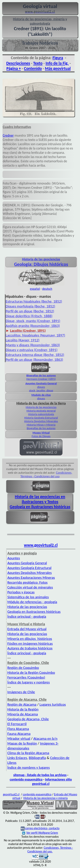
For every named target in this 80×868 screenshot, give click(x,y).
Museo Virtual (41, 433)
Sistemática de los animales (28, 597)
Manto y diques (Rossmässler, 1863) (33, 345)
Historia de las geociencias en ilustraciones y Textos (40, 499)
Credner (8, 135)
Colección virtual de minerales (30, 587)
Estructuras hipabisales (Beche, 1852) (34, 301)
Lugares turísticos (53, 704)
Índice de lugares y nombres (29, 682)
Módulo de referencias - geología (32, 602)
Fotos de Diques (41, 436)
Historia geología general (41, 411)
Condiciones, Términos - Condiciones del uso (46, 474)
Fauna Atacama (19, 734)
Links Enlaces (17, 758)
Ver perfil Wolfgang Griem (40, 833)
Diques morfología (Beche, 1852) (30, 306)
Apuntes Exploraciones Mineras (31, 578)
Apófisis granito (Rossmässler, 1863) (33, 326)
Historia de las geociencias (41, 407)
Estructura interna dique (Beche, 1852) (35, 355)
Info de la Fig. (57, 63)
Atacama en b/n (45, 738)
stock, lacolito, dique (41, 390)
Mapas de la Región (22, 743)
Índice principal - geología (27, 616)
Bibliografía (37, 758)
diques (41, 387)
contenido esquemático (26, 779)
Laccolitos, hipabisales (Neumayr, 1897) (35, 335)
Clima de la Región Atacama (28, 753)
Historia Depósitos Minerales (41, 421)
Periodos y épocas (21, 592)
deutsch (47, 289)
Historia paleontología (41, 414)
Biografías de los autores (41, 375)
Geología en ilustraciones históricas (40, 507)
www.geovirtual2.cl (41, 545)
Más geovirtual (58, 69)
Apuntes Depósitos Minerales (30, 573)
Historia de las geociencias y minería (45, 798)
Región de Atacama (22, 704)
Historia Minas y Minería (41, 425)
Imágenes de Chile (21, 692)
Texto (38, 63)
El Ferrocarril (17, 724)
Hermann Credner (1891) (41, 379)
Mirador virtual (19, 738)
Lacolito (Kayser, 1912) (23, 340)
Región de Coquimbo (23, 668)
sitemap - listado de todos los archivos (40, 775)
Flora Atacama (18, 729)
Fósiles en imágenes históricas (30, 644)
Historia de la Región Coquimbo (31, 673)
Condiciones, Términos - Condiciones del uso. (50, 850)
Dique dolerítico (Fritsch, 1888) (29, 316)
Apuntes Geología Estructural (29, 568)
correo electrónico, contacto (42, 828)
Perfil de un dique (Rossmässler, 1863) (34, 360)
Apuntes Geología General (41, 383)
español (35, 289)
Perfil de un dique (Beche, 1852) (30, 311)
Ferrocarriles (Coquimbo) (26, 677)
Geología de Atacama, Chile (28, 719)
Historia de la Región (23, 709)
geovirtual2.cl (11, 794)
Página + (14, 69)
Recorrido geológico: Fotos (28, 582)
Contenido (33, 69)
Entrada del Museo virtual (27, 629)
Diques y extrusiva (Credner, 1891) (32, 350)
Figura (58, 58)
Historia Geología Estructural (41, 418)
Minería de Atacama (23, 714)
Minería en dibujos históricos (30, 639)
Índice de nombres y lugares (29, 767)
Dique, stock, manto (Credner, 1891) (33, 321)
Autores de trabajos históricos (30, 648)
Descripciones (18, 63)
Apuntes (14, 558)
